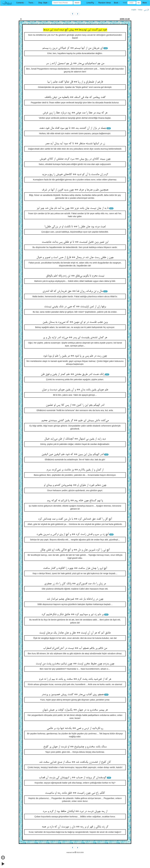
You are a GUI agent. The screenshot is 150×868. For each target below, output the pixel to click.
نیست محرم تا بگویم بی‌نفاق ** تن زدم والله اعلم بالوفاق (75, 276)
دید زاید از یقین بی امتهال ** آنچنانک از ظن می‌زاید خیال (75, 439)
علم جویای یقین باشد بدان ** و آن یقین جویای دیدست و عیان (75, 390)
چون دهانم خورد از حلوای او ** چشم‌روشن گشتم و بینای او (75, 485)
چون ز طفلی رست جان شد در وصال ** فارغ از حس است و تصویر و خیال (75, 257)
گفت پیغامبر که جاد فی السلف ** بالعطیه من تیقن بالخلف (75, 97)
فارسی (146, 10)
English (134, 10)
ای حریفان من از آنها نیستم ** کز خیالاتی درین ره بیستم (73, 48)
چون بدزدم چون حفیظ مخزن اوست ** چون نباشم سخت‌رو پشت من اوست (75, 664)
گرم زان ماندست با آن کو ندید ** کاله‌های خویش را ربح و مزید (75, 174)
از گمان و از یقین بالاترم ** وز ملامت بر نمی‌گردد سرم (75, 470)
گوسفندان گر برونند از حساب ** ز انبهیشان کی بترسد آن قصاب (73, 778)
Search (77, 3)
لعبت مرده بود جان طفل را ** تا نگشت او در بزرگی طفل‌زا (75, 227)
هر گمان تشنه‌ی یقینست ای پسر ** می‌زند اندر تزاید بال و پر (75, 338)
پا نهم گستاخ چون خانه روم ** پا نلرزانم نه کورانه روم (75, 501)
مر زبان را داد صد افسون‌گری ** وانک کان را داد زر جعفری (75, 584)
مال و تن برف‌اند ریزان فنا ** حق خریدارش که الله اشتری (73, 291)
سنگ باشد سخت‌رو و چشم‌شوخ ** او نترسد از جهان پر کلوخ (75, 747)
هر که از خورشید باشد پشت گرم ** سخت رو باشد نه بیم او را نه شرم (75, 679)
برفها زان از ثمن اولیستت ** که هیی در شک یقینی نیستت (75, 307)
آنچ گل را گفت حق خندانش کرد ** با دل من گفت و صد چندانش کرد (75, 519)
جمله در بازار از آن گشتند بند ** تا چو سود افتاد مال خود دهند (73, 128)
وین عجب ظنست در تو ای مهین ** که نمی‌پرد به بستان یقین (75, 322)
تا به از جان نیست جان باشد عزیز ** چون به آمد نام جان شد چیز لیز (73, 208)
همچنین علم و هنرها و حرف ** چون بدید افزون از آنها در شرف (75, 190)
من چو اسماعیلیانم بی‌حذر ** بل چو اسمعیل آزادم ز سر (75, 64)
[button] (21, 3)
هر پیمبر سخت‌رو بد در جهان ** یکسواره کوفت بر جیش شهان (75, 710)
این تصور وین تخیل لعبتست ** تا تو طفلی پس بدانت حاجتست (75, 242)
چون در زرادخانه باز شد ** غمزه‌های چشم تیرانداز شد (75, 599)
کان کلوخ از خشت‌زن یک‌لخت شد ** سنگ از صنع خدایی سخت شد (75, 762)
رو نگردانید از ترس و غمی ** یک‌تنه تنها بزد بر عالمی (75, 728)
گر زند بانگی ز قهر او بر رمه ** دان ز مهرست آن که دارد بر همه (75, 827)
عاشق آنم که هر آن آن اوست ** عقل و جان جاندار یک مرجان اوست (75, 633)
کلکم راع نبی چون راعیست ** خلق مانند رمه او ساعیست (75, 793)
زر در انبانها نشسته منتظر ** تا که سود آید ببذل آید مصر (75, 144)
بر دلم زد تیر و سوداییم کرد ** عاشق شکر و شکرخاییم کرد (73, 614)
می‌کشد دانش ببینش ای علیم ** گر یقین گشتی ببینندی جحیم (75, 421)
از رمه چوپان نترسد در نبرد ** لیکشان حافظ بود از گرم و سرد (75, 811)
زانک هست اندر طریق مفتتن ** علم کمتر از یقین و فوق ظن (73, 374)
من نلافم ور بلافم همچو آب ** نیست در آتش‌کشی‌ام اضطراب (75, 648)
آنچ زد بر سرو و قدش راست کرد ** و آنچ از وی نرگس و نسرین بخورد (73, 534)
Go (139, 3)
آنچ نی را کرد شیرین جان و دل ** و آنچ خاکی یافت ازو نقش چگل (75, 550)
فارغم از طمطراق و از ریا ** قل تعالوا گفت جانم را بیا (75, 82)
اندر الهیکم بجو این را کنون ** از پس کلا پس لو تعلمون (75, 405)
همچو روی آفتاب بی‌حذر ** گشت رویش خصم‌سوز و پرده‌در (73, 695)
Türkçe (140, 10)
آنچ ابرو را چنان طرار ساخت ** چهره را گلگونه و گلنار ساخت (75, 568)
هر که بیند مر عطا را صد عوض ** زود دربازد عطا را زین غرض (75, 113)
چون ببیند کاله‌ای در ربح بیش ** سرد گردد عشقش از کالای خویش (75, 159)
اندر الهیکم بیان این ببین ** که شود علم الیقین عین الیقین (73, 454)
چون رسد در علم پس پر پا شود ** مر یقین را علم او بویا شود (75, 356)
